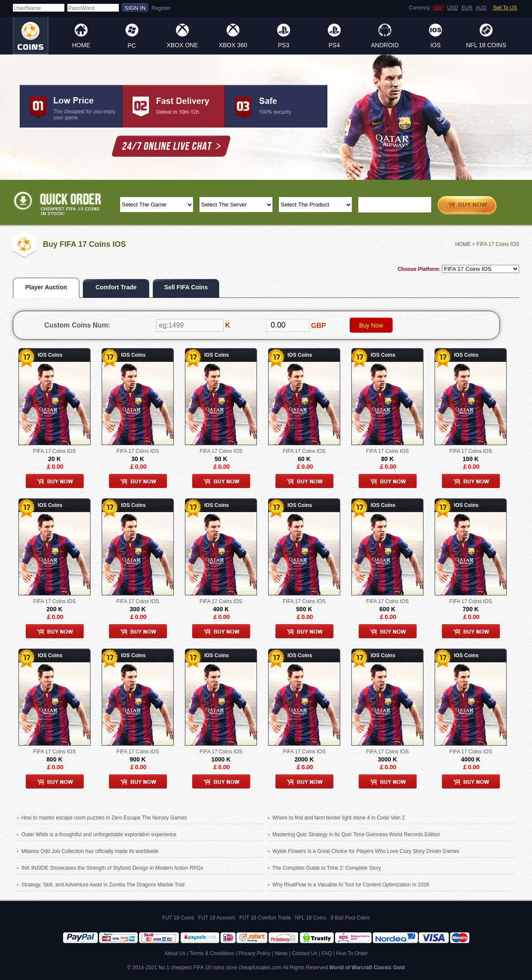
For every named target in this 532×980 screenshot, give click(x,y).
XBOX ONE (182, 45)
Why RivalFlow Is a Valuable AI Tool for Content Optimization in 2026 (351, 885)
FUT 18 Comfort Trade (265, 918)
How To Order (352, 953)
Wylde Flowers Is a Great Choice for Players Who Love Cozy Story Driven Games (366, 851)
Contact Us (304, 953)
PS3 (284, 45)
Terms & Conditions (212, 953)
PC (131, 46)
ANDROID (385, 45)
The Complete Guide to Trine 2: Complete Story (326, 868)
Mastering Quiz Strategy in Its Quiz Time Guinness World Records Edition (356, 834)
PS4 (334, 45)
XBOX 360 (233, 45)
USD (452, 8)
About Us (175, 953)
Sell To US (505, 8)
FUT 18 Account (217, 918)
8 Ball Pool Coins (350, 918)
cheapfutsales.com (260, 968)
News (281, 953)
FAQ (326, 953)
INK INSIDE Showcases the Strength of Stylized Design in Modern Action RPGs (112, 868)
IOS (435, 45)
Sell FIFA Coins (186, 287)
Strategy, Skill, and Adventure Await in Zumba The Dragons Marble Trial (103, 885)
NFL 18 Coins (486, 45)
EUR (467, 8)
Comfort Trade (116, 287)
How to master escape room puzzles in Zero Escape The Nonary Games (104, 818)
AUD (481, 8)
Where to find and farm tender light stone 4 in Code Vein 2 (339, 818)
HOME (81, 45)
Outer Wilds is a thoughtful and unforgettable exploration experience (99, 834)
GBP (438, 8)
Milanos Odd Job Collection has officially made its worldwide (90, 851)
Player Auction (46, 287)
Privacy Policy (255, 953)
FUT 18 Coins (178, 918)
